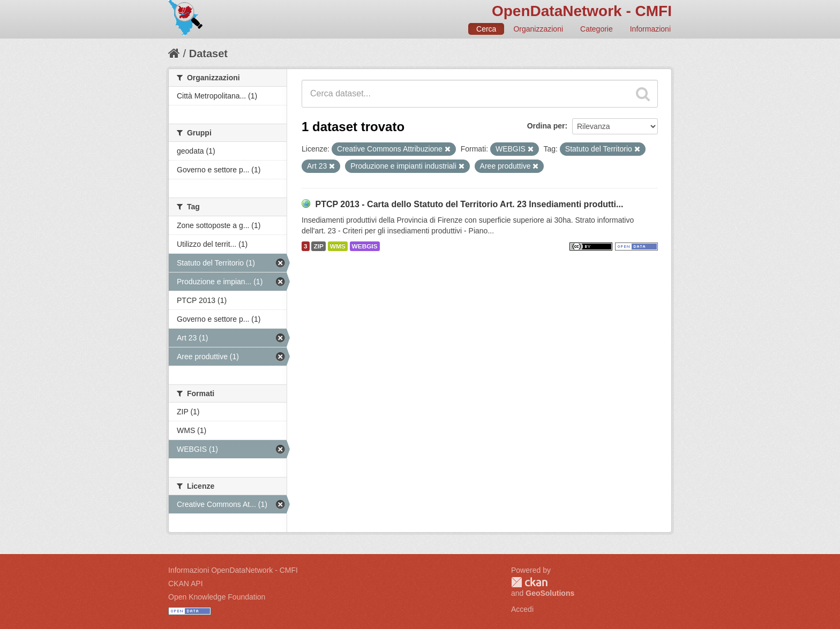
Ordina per (546, 126)
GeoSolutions (550, 593)
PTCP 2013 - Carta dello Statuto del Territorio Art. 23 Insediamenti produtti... (469, 204)
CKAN (529, 582)
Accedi (522, 609)
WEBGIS (365, 246)
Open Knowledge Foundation (217, 597)
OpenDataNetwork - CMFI (582, 11)
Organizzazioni (538, 29)
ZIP (318, 246)
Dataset (208, 54)
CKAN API (186, 583)
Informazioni (650, 29)
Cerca (486, 29)
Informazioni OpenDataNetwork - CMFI (233, 570)
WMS (338, 246)
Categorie (597, 29)
